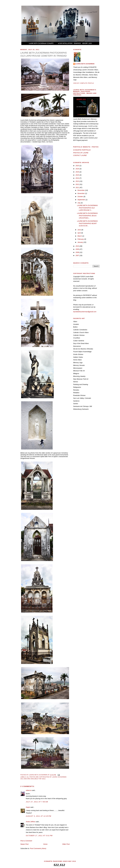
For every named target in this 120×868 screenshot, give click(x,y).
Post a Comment (26, 841)
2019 (78, 169)
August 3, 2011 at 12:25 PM (39, 816)
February (81, 239)
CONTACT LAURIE (80, 155)
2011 (78, 187)
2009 (78, 249)
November (81, 193)
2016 (78, 172)
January (80, 242)
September (81, 200)
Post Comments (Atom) (38, 848)
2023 (78, 166)
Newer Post (25, 844)
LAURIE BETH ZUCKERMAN (85, 64)
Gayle (28, 807)
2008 (78, 252)
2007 (78, 255)
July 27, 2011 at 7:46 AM (37, 802)
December (81, 190)
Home (45, 844)
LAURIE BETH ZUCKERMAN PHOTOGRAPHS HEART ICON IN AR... (87, 223)
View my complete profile (84, 83)
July (79, 203)
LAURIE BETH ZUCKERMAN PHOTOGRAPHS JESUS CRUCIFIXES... (87, 216)
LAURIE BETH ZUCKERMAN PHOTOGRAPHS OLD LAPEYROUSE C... (87, 208)
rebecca (29, 790)
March (80, 236)
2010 (78, 246)
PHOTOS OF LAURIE (81, 153)
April (79, 233)
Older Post (66, 844)
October (80, 197)
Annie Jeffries (31, 822)
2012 (78, 184)
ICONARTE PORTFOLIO (82, 150)
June (79, 230)
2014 (78, 178)
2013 (78, 181)
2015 (78, 175)
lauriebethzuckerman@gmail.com (85, 312)
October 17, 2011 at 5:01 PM (39, 836)
